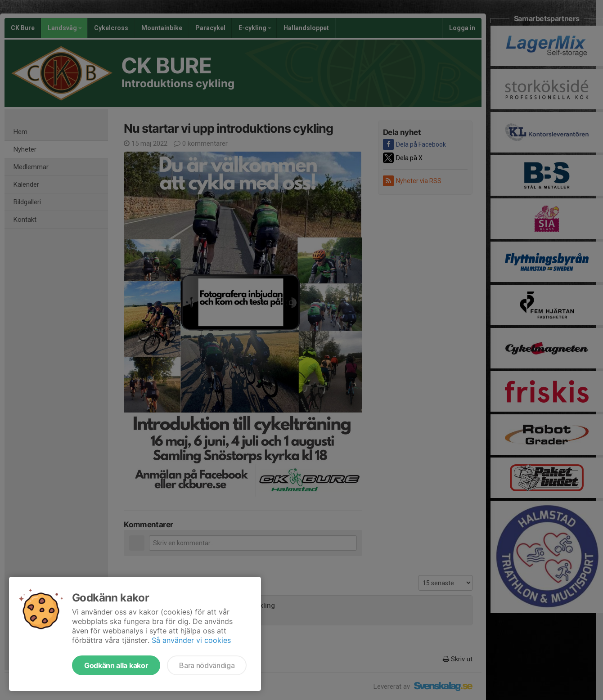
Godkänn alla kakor (116, 665)
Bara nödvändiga (207, 665)
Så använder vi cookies (191, 640)
